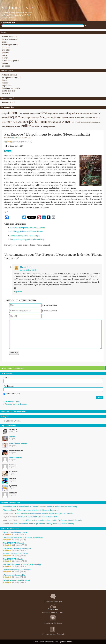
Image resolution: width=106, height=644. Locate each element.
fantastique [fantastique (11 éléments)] (26, 118)
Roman (5, 58)
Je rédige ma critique (12, 368)
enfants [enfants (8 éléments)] (5, 118)
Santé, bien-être (9, 91)
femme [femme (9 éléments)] (34, 118)
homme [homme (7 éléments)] (64, 118)
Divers (5, 80)
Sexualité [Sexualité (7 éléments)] (97, 122)
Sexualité (6, 94)
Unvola (12, 437)
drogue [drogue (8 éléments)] (87, 114)
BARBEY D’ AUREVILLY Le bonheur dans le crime (38, 517)
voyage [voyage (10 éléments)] (46, 126)
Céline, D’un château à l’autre (15, 532)
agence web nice (66, 642)
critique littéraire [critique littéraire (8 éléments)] (59, 114)
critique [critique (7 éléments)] (50, 114)
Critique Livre (17, 7)
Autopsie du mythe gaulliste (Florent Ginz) (27, 240)
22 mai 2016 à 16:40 (28, 270)
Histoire (5, 83)
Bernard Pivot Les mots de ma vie (16, 580)
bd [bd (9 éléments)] (21, 114)
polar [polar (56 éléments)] (34, 121)
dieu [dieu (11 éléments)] (82, 114)
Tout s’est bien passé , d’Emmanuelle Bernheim (22, 564)
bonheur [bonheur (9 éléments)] (26, 114)
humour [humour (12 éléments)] (71, 118)
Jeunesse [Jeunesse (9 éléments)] (88, 118)
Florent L (24, 267)
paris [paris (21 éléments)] (26, 122)
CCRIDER (16, 138)
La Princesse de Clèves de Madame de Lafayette (23, 538)
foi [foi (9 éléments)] (38, 118)
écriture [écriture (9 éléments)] (52, 126)
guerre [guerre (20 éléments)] (49, 117)
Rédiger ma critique (12, 401)
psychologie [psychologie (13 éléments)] (54, 122)
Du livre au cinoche (10, 39)
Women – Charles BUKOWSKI (15, 554)
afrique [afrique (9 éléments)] (5, 114)
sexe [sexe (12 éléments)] (92, 122)
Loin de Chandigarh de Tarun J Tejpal (25, 236)
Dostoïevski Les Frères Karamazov (17, 548)
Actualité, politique (10, 75)
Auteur (6, 378)
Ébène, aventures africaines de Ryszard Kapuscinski (38, 510)
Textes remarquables (11, 61)
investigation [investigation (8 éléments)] (79, 118)
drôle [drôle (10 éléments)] (92, 114)
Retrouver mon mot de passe (16, 404)
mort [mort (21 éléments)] (9, 122)
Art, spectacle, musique (12, 78)
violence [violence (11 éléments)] (38, 126)
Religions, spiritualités (11, 88)
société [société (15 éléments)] (6, 126)
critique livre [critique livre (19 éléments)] (72, 113)
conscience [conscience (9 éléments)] (34, 114)
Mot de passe (9, 386)
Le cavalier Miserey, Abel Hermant (17, 570)
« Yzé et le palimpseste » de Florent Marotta (27, 228)
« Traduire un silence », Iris (14, 575)
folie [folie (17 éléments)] (42, 117)
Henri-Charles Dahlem (18, 444)
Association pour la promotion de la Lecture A (21, 507)
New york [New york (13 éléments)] (17, 122)
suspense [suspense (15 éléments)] (15, 126)
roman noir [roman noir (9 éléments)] (76, 122)
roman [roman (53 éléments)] (66, 121)
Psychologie (7, 86)
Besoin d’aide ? (8, 102)
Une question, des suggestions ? (15, 411)
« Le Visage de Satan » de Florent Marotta (27, 232)
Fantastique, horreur (10, 45)
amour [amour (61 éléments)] (14, 113)
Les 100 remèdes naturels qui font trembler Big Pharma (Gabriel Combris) (43, 513)
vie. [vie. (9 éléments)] (33, 126)
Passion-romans (16, 458)
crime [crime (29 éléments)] (43, 113)
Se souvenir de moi (12, 394)
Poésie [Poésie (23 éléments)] (43, 122)
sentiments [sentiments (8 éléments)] (85, 122)
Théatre (5, 63)
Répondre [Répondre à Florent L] (18, 292)
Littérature (6, 50)
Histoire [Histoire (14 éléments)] (57, 118)
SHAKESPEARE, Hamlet (13, 559)
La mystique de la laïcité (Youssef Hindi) (61, 507)
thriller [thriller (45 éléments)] (26, 126)
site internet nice (51, 642)
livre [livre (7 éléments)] (94, 118)
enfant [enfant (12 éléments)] (97, 113)
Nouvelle (6, 53)
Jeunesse (6, 47)
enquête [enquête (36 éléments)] (14, 117)
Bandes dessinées (10, 37)
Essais (5, 42)
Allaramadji (7, 510)
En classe (6, 66)
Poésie (5, 55)
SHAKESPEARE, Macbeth (14, 543)
